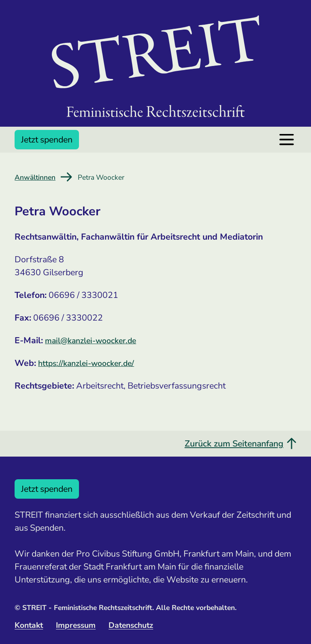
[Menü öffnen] (287, 139)
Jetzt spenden (47, 140)
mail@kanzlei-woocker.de (91, 341)
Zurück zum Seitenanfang (241, 444)
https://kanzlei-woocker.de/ (86, 363)
